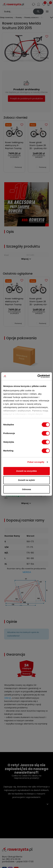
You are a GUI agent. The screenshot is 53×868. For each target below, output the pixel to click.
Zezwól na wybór (26, 480)
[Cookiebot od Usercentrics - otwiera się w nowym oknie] (38, 376)
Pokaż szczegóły (36, 462)
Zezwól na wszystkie (27, 471)
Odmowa (26, 489)
